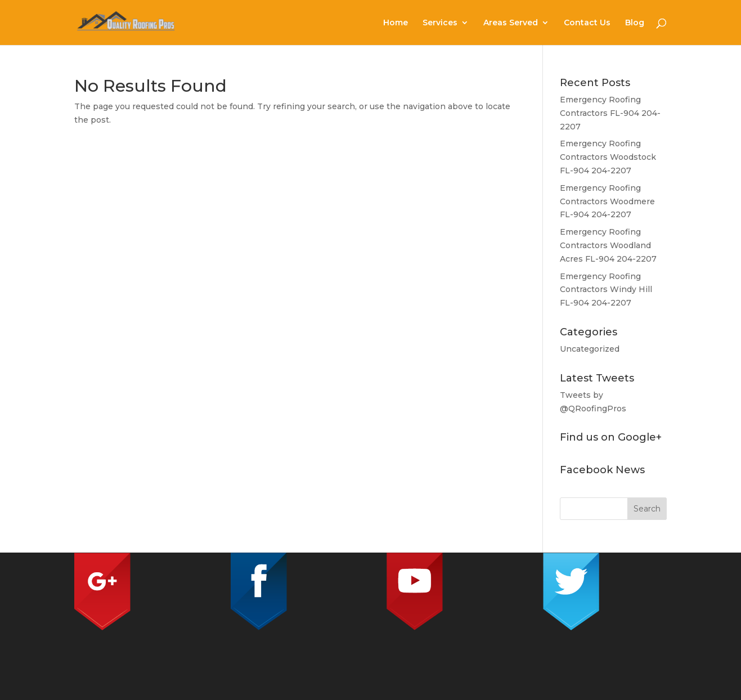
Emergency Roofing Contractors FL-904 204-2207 (610, 113)
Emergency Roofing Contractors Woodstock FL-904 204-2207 (608, 157)
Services (440, 23)
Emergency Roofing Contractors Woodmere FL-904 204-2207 (607, 201)
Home (396, 23)
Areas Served (511, 23)
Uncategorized (590, 349)
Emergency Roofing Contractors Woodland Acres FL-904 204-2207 (608, 245)
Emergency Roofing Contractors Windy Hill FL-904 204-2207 (606, 290)
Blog (635, 23)
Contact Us (587, 23)
